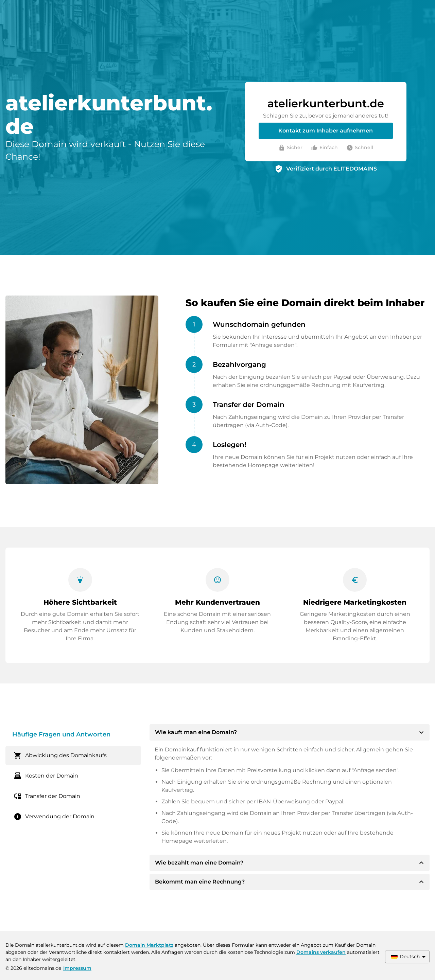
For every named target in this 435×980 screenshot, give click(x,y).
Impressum (77, 968)
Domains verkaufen (321, 952)
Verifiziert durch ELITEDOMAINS (332, 169)
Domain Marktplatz (149, 945)
